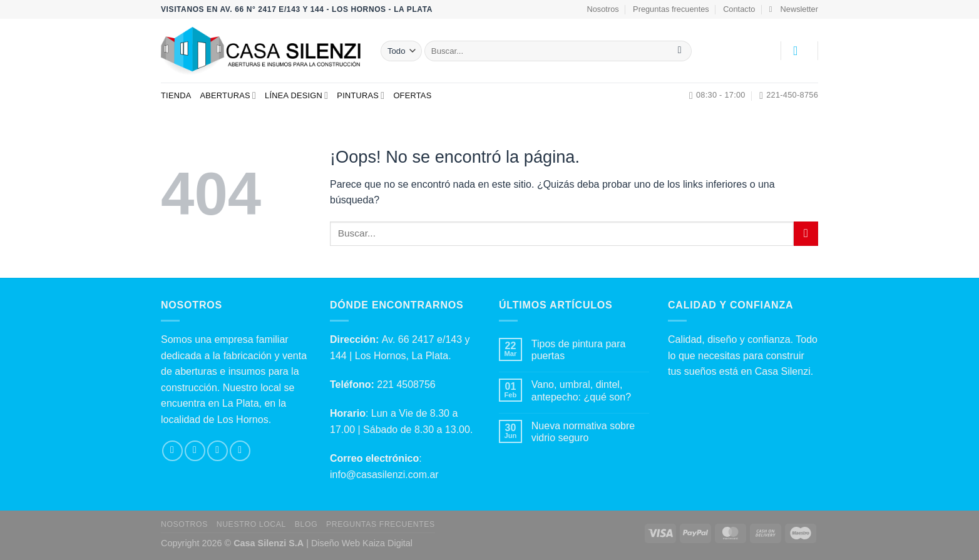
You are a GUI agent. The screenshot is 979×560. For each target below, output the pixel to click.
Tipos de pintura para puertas (579, 350)
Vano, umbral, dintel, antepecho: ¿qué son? (581, 390)
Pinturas (361, 95)
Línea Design (296, 95)
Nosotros (603, 9)
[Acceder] (799, 51)
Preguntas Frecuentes (381, 524)
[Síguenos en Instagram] (195, 451)
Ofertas (412, 95)
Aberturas (228, 95)
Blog (306, 524)
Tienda (176, 95)
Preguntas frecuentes (671, 9)
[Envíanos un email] (218, 451)
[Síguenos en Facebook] (172, 451)
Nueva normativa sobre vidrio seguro (583, 432)
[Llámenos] (240, 451)
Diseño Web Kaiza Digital (362, 543)
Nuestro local (251, 524)
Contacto (739, 9)
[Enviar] (679, 51)
